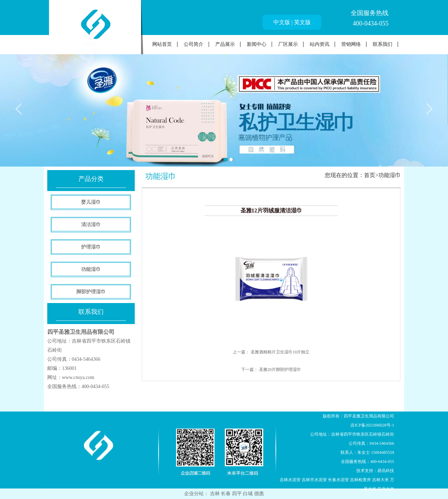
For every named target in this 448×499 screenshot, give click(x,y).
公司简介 (194, 44)
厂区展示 (288, 44)
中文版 (282, 22)
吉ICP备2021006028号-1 (372, 425)
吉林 (216, 494)
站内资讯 (320, 44)
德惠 (259, 494)
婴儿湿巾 (91, 202)
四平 (238, 494)
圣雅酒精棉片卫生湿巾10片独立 (280, 352)
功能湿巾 (91, 269)
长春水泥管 (338, 480)
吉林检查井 (360, 480)
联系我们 (383, 44)
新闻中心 (257, 44)
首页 (370, 175)
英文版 (302, 22)
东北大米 (386, 489)
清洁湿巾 (91, 224)
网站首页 (162, 44)
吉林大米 (380, 480)
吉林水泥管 (290, 480)
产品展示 (225, 44)
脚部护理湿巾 (91, 292)
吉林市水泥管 (314, 480)
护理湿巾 (91, 247)
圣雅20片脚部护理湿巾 (280, 370)
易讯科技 (386, 471)
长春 (226, 494)
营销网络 (351, 44)
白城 (248, 494)
